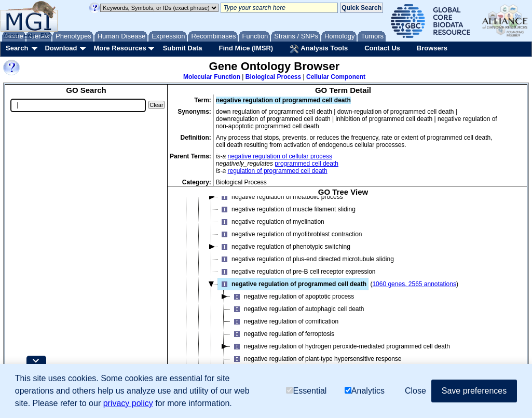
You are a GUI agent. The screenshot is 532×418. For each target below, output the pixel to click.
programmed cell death (306, 164)
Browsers (432, 48)
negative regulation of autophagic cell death (297, 309)
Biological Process (273, 77)
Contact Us (382, 48)
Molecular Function (212, 77)
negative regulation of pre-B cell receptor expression (297, 272)
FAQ (46, 35)
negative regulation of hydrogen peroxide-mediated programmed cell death (340, 346)
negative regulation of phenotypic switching (284, 247)
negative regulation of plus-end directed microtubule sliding (306, 259)
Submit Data (183, 48)
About (11, 35)
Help (29, 35)
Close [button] (415, 391)
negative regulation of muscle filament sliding (287, 209)
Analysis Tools (319, 49)
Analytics (365, 391)
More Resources (120, 48)
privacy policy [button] (128, 403)
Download (61, 48)
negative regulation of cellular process (280, 156)
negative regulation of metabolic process (281, 197)
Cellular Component (336, 77)
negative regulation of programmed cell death (292, 284)
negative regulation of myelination (271, 222)
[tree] (343, 292)
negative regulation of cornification (284, 321)
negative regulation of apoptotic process (292, 296)
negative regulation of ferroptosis (282, 334)
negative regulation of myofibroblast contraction (290, 234)
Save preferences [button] (474, 391)
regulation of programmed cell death (278, 171)
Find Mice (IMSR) (246, 48)
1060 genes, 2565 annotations (414, 284)
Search (17, 48)
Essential (306, 391)
